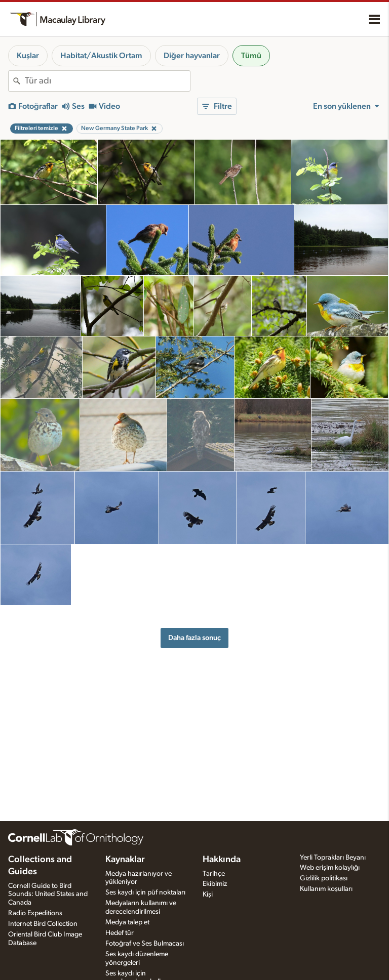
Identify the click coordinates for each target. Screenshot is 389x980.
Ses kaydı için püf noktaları (145, 892)
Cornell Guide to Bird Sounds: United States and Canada (48, 894)
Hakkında (222, 860)
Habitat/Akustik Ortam (101, 56)
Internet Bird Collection (43, 924)
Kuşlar (28, 56)
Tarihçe (214, 874)
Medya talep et (127, 922)
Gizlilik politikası (324, 878)
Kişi (208, 894)
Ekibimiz (215, 884)
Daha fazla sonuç (194, 638)
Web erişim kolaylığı (330, 868)
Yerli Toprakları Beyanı (333, 858)
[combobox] (107, 81)
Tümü (251, 56)
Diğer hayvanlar (192, 56)
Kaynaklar (125, 860)
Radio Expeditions (35, 913)
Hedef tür (120, 933)
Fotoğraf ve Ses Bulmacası (145, 944)
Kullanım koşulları (326, 889)
